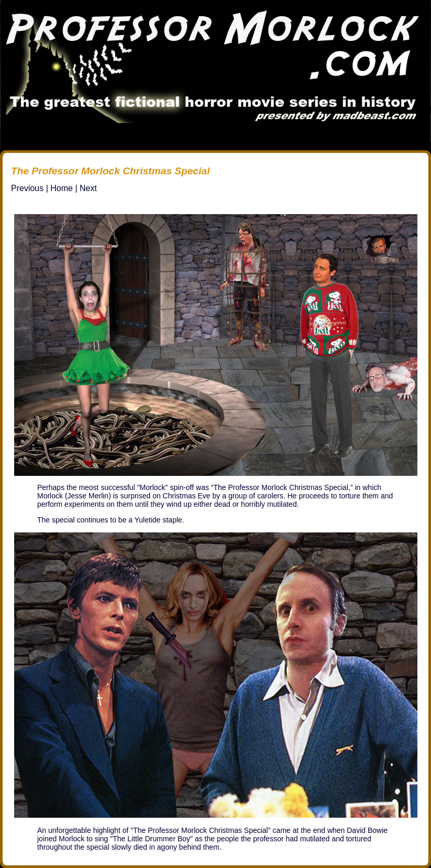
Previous (27, 188)
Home (62, 188)
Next (88, 188)
